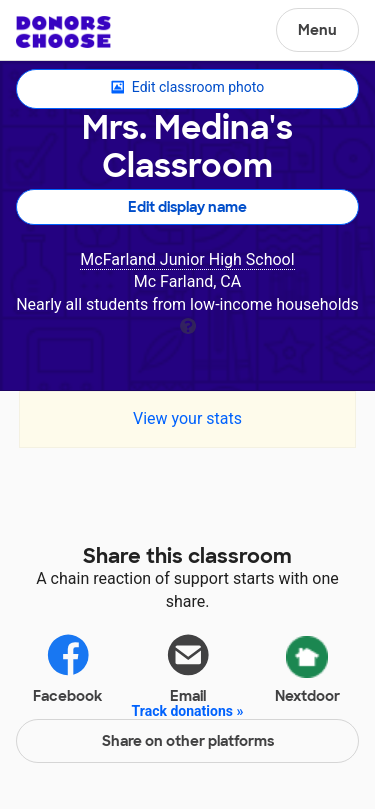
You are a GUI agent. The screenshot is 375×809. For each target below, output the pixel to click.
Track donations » (188, 711)
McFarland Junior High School (187, 259)
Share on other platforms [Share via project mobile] (188, 741)
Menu (317, 30)
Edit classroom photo (187, 88)
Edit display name (187, 207)
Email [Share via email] (188, 667)
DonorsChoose (63, 32)
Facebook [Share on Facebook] (67, 667)
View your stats (187, 418)
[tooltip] (188, 324)
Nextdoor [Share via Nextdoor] (307, 666)
